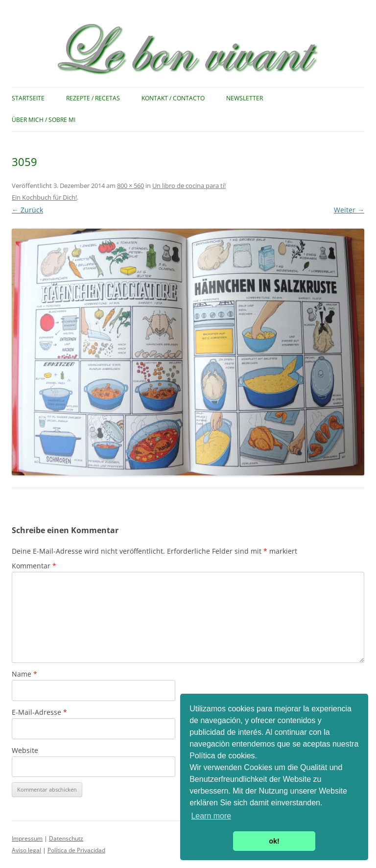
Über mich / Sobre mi (44, 120)
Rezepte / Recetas (93, 98)
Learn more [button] (211, 816)
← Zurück (27, 210)
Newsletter (245, 98)
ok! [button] (274, 841)
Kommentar (34, 566)
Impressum (27, 838)
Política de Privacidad (76, 850)
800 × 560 (130, 186)
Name (24, 674)
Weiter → (349, 210)
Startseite (28, 98)
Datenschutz (66, 838)
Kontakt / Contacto (173, 98)
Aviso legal (26, 850)
